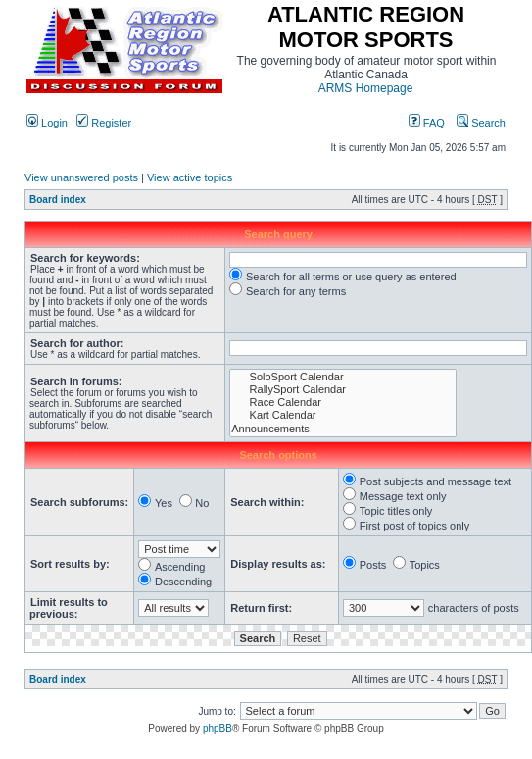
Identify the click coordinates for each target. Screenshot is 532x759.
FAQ (427, 123)
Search (481, 123)
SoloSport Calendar (343, 377)
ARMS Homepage (366, 88)
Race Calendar (343, 403)
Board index (58, 200)
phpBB (218, 728)
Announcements (343, 429)
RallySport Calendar (343, 390)
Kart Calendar (343, 415)
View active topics (190, 177)
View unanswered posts (81, 177)
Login (47, 123)
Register (104, 123)
